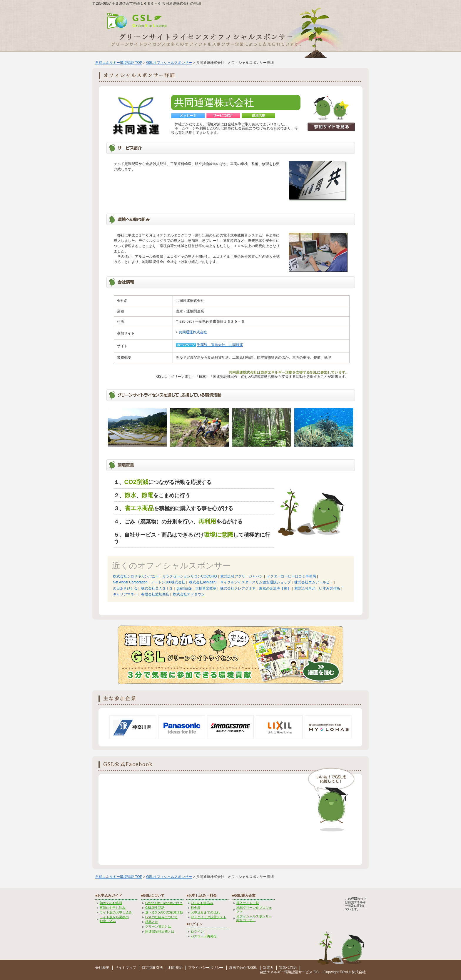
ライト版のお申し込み (116, 912)
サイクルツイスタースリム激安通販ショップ (255, 582)
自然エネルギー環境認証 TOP (119, 63)
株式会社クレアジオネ (238, 588)
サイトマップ (126, 968)
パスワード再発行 (204, 936)
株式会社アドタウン (189, 594)
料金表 (196, 908)
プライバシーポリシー (206, 968)
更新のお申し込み (113, 908)
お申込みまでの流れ (205, 912)
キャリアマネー (125, 594)
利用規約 (176, 968)
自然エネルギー (272, 972)
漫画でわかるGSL (243, 968)
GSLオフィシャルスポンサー (169, 63)
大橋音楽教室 (206, 588)
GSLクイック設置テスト (209, 917)
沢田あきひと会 (125, 588)
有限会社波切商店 (155, 594)
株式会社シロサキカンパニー (136, 576)
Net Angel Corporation (130, 582)
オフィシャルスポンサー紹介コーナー (254, 918)
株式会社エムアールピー (314, 582)
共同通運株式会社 (193, 332)
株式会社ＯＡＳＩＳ (157, 588)
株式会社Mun (305, 588)
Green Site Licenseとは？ (164, 903)
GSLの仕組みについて (161, 917)
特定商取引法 (152, 968)
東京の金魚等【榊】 (275, 588)
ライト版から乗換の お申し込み (114, 919)
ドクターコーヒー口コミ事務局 (291, 576)
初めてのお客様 (111, 903)
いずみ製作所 (330, 588)
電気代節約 (288, 968)
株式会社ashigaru (203, 582)
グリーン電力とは (158, 926)
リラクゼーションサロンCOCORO (190, 576)
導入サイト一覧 (248, 903)
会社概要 (102, 968)
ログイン (197, 931)
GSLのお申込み (202, 903)
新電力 (268, 968)
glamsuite (184, 588)
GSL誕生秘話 (155, 908)
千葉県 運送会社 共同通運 (220, 345)
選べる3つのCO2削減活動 (164, 912)
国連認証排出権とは (160, 931)
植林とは (152, 922)
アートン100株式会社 (168, 582)
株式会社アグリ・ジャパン (242, 576)
